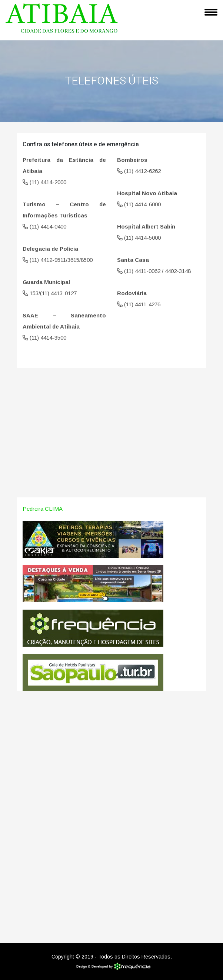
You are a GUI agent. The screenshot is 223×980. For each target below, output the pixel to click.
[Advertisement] (111, 438)
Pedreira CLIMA (43, 509)
